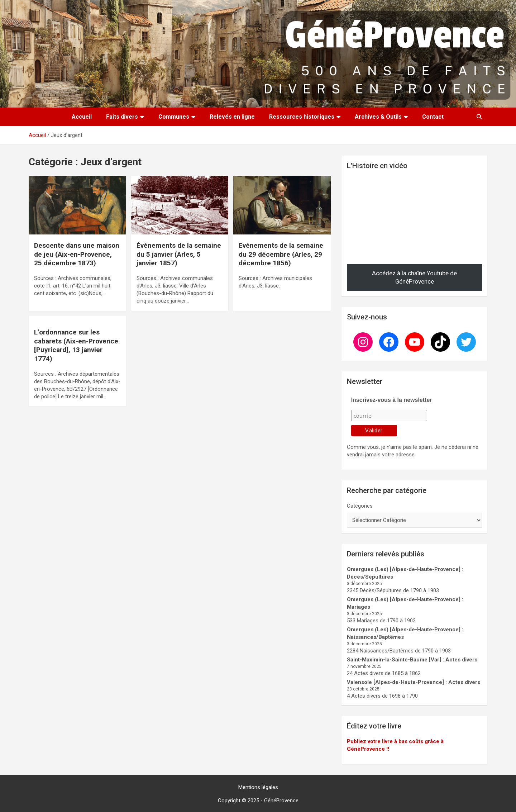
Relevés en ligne (232, 117)
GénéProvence (281, 801)
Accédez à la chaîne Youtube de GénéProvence (414, 277)
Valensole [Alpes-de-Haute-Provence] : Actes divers (414, 682)
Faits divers (122, 117)
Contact (433, 117)
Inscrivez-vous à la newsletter (392, 400)
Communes (174, 117)
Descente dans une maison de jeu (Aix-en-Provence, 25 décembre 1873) (77, 254)
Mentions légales (258, 787)
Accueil (82, 117)
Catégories (360, 506)
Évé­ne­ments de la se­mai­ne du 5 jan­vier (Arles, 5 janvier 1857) (179, 254)
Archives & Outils (378, 117)
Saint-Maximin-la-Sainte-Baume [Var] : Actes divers (412, 660)
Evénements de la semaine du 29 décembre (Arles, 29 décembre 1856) (281, 254)
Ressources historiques (302, 117)
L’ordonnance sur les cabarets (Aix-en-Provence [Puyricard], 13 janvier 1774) (76, 345)
